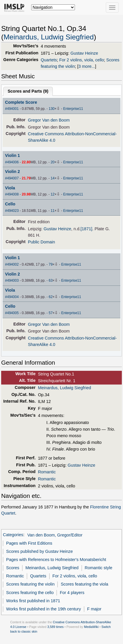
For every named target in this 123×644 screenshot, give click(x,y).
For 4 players (72, 593)
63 (51, 281)
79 (51, 264)
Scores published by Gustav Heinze (39, 551)
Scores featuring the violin (30, 584)
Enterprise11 (73, 109)
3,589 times (55, 627)
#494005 (12, 313)
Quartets (49, 60)
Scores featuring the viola (84, 584)
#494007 (12, 178)
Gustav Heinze (84, 53)
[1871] (86, 229)
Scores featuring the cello (30, 593)
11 (53, 211)
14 (53, 178)
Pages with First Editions (29, 543)
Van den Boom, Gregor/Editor (55, 535)
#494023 (12, 211)
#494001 (12, 109)
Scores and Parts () (28, 91)
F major (94, 609)
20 (53, 162)
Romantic (47, 472)
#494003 (12, 281)
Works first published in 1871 (33, 601)
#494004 (12, 297)
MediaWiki (91, 627)
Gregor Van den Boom (49, 120)
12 (53, 194)
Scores (13, 568)
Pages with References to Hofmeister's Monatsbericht (56, 560)
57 (51, 313)
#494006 (12, 162)
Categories (13, 535)
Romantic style (99, 568)
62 (51, 297)
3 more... (87, 66)
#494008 (12, 194)
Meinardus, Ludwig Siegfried (49, 37)
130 (52, 109)
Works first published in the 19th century (44, 609)
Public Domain (42, 242)
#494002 (12, 264)
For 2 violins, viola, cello (81, 60)
